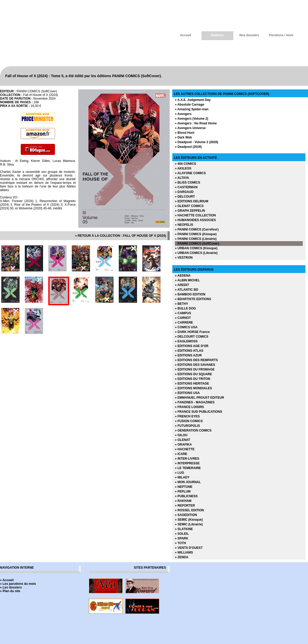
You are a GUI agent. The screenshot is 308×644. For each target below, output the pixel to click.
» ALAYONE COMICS (190, 173)
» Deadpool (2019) (188, 147)
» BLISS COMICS (188, 183)
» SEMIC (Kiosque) (189, 520)
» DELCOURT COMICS (192, 337)
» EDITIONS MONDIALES (193, 388)
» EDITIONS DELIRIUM (192, 201)
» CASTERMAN (186, 187)
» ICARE (181, 454)
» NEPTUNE (184, 487)
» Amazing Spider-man (192, 109)
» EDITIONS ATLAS (189, 351)
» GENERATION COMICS (193, 430)
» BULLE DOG (185, 308)
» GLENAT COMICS (189, 206)
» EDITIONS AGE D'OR (192, 346)
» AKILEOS (183, 168)
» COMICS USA (186, 327)
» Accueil (7, 580)
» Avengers (183, 114)
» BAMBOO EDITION (190, 294)
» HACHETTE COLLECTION (195, 215)
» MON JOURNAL (188, 482)
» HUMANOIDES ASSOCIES (195, 220)
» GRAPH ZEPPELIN (190, 211)
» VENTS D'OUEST (189, 548)
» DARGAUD (184, 192)
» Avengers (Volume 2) (192, 119)
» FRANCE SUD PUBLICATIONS (199, 412)
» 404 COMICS (185, 164)
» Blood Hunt (185, 133)
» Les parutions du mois (18, 584)
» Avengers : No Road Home (196, 123)
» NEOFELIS (184, 225)
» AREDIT (182, 285)
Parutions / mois (281, 35)
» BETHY (182, 304)
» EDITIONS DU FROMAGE (195, 369)
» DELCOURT (185, 197)
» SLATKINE (184, 529)
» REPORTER (185, 506)
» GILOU (181, 435)
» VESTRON (184, 258)
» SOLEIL (182, 534)
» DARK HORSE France (192, 332)
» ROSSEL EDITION (189, 510)
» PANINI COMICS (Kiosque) (196, 234)
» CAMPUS (183, 313)
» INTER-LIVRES (187, 459)
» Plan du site (10, 591)
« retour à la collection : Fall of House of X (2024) (121, 236)
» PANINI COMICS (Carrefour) (197, 229)
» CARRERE (184, 323)
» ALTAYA (182, 178)
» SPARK (182, 538)
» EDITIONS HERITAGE (192, 384)
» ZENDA (182, 557)
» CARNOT (183, 318)
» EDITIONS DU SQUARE (193, 374)
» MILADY (182, 477)
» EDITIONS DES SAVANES (195, 365)
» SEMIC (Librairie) (189, 524)
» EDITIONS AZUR (188, 355)
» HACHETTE (185, 449)
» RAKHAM (183, 501)
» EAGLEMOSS (186, 341)
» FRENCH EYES (187, 416)
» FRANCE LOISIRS (189, 407)
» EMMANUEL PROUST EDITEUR (199, 398)
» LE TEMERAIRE (188, 468)
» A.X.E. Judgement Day (193, 100)
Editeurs (217, 35)
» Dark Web (183, 137)
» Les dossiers (11, 587)
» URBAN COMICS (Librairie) (196, 253)
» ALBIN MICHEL (187, 280)
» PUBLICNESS (186, 496)
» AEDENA (183, 276)
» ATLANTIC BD (186, 290)
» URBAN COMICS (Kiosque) (196, 248)
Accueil (186, 35)
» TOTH (180, 543)
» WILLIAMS (184, 552)
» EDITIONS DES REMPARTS (196, 360)
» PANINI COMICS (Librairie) (196, 239)
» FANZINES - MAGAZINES (195, 402)
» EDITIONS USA (187, 393)
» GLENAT (182, 440)
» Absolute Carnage (189, 105)
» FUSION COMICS (189, 421)
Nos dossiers (249, 35)
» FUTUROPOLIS (187, 426)
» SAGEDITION (186, 515)
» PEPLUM (183, 491)
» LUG (179, 473)
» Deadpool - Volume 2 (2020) (197, 142)
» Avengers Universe (190, 128)
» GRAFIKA (183, 445)
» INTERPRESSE (187, 463)
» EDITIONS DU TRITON (192, 379)
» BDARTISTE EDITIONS (193, 299)
